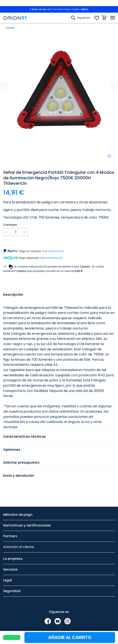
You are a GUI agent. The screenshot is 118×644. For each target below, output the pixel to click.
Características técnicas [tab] (25, 437)
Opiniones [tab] (12, 450)
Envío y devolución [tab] (19, 476)
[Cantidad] (16, 232)
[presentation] (4, 86)
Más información (53, 251)
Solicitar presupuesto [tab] (21, 462)
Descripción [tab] (13, 295)
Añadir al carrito (70, 637)
